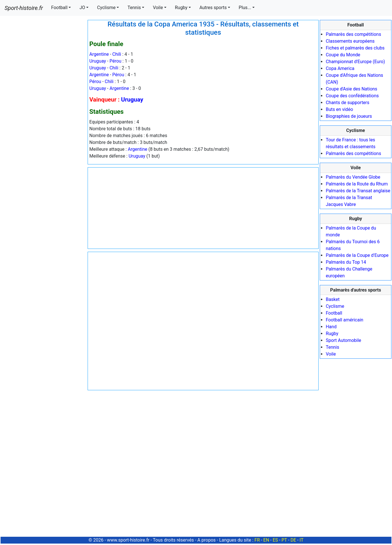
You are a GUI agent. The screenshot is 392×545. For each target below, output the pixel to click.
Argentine (99, 54)
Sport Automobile (343, 340)
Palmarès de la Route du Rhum (357, 184)
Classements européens (350, 41)
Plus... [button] (245, 8)
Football (334, 313)
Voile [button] (158, 8)
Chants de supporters (347, 103)
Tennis (332, 347)
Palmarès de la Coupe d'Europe (357, 255)
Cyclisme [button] (106, 8)
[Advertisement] (44, 105)
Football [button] (59, 8)
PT (284, 540)
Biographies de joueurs (349, 116)
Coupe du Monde (343, 55)
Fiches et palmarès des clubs (355, 48)
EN (266, 540)
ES (275, 540)
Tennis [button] (134, 8)
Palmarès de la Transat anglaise (358, 191)
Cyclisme (335, 306)
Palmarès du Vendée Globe (353, 177)
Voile (331, 354)
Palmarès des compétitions (353, 34)
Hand (331, 327)
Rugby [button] (181, 8)
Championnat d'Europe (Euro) (355, 62)
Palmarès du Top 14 (346, 262)
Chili (117, 54)
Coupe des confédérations (352, 96)
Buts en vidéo (339, 109)
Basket (333, 299)
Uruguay (98, 61)
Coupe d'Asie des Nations (351, 89)
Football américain (344, 320)
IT (302, 540)
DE (293, 540)
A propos (207, 540)
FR (257, 540)
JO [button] (82, 8)
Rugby (332, 334)
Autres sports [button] (213, 8)
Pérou (115, 61)
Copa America (340, 68)
